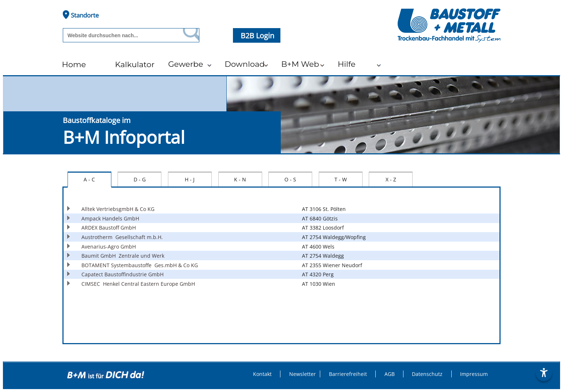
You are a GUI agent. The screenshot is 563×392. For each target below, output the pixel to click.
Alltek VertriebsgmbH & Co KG (119, 209)
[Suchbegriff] (121, 35)
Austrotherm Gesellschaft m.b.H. (122, 237)
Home (74, 64)
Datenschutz (427, 374)
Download (245, 64)
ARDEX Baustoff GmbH (110, 228)
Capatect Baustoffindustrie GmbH (124, 274)
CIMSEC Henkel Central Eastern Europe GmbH (138, 284)
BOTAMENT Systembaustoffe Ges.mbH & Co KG (140, 265)
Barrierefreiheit (348, 374)
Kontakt (262, 374)
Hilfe (347, 64)
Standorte (81, 15)
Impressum (474, 374)
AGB (390, 374)
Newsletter (302, 374)
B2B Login (258, 36)
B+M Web (300, 64)
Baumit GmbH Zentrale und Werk (123, 256)
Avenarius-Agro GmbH (110, 247)
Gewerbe (185, 64)
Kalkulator (135, 64)
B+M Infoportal (124, 137)
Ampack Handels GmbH (112, 218)
